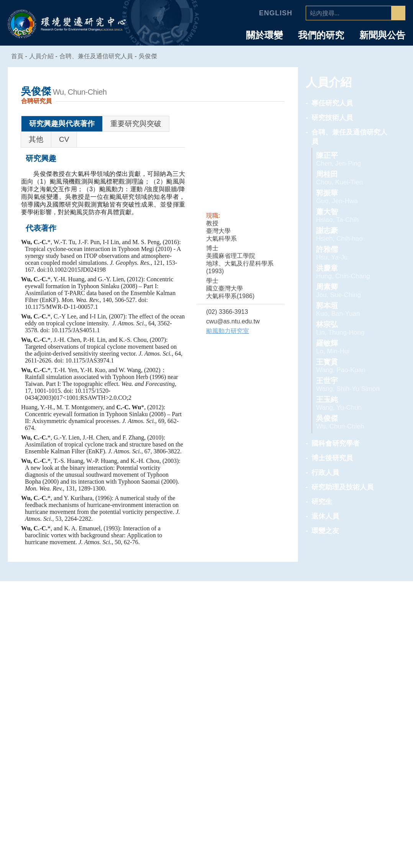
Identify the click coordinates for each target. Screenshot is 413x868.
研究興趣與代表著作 (62, 124)
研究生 (322, 502)
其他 (36, 139)
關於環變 (264, 35)
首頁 (18, 56)
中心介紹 (70, 709)
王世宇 (351, 385)
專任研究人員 (332, 103)
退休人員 (325, 516)
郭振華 (351, 197)
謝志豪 (351, 234)
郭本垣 (351, 309)
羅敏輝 (351, 347)
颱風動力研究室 (228, 331)
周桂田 (351, 178)
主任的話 (70, 733)
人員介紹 (343, 709)
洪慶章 (351, 272)
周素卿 (351, 291)
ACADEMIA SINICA (112, 30)
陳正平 (351, 159)
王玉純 (351, 403)
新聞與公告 (382, 35)
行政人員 (325, 473)
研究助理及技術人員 (343, 487)
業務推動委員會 (70, 764)
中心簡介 (70, 723)
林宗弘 (351, 328)
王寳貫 (351, 366)
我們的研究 (321, 35)
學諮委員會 (70, 754)
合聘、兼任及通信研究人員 (101, 56)
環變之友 (325, 531)
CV (64, 139)
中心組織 (70, 743)
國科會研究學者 (336, 443)
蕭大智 (351, 216)
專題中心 (206, 709)
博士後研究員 (332, 458)
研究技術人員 (332, 118)
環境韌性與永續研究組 (206, 754)
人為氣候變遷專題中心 (206, 723)
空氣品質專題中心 (206, 733)
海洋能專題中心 (207, 743)
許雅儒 (351, 253)
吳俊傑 (152, 56)
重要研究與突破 (136, 124)
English (277, 13)
